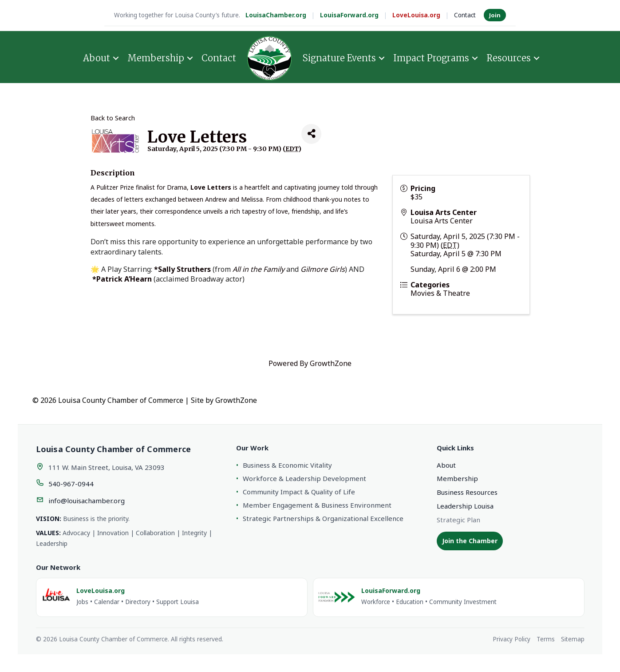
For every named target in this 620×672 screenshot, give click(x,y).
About (97, 57)
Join (495, 15)
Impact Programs (431, 57)
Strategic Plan (458, 520)
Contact (465, 15)
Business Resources (467, 492)
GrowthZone (331, 363)
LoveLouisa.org (416, 15)
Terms (546, 639)
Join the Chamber (470, 541)
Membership (156, 57)
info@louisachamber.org (87, 501)
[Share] (311, 134)
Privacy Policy (511, 639)
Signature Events (339, 57)
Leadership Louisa (465, 506)
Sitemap (573, 639)
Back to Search (113, 118)
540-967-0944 (71, 484)
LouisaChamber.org (276, 15)
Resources (509, 57)
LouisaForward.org (349, 15)
